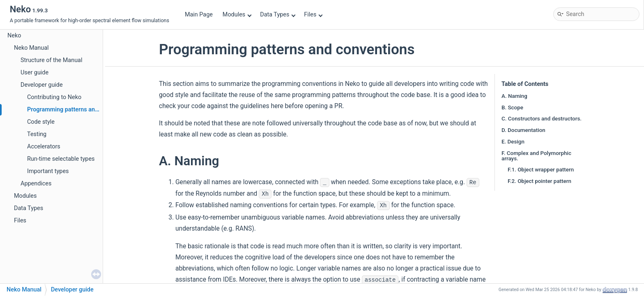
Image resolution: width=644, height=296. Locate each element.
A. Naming (514, 96)
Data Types (278, 15)
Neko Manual (31, 48)
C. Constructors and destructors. (542, 119)
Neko (14, 36)
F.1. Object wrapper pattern (541, 170)
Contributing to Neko (54, 97)
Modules (237, 15)
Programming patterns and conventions (79, 110)
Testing (37, 134)
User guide (34, 73)
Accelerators (44, 147)
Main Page (199, 15)
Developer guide (42, 85)
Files (313, 15)
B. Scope (512, 108)
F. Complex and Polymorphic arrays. (536, 156)
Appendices (36, 184)
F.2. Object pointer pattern (539, 181)
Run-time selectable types (61, 159)
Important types (48, 171)
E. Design (513, 142)
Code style (41, 122)
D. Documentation (523, 130)
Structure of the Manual (51, 60)
